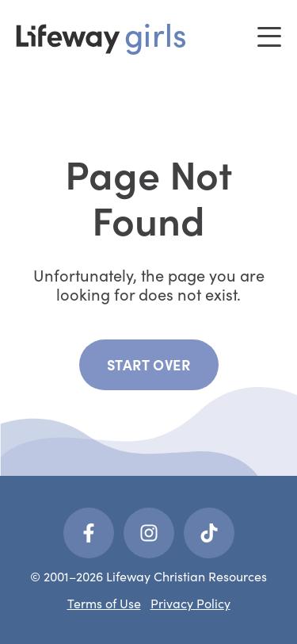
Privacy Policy (190, 603)
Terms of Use (104, 603)
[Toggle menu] (269, 37)
